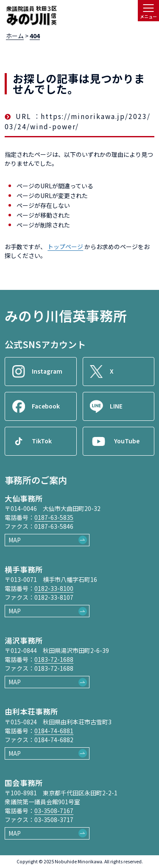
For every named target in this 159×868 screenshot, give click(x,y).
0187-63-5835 (54, 517)
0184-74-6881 (54, 731)
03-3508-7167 (54, 811)
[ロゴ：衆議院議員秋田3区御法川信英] (31, 16)
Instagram (47, 371)
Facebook (46, 406)
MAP (15, 540)
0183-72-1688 (54, 659)
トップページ (65, 247)
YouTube (127, 441)
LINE (116, 406)
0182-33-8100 (54, 588)
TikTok (42, 441)
